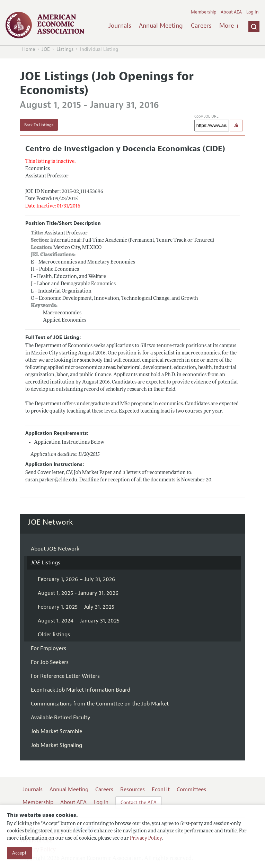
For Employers (48, 648)
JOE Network (50, 522)
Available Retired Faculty (61, 718)
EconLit (161, 789)
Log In (252, 12)
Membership (204, 12)
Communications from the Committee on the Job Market (100, 704)
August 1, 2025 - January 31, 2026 (78, 593)
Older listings (54, 635)
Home (29, 49)
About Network (55, 549)
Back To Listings (39, 125)
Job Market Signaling (56, 745)
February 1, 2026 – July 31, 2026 (76, 579)
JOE (46, 49)
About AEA (231, 12)
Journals (120, 26)
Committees (191, 789)
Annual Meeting (161, 26)
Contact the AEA (139, 802)
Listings (65, 49)
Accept (19, 853)
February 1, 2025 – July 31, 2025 (76, 607)
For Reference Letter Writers (65, 676)
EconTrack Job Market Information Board (81, 690)
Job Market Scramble (56, 731)
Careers (201, 26)
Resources (132, 789)
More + (229, 26)
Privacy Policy (146, 838)
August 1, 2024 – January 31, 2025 (79, 621)
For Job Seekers (50, 662)
